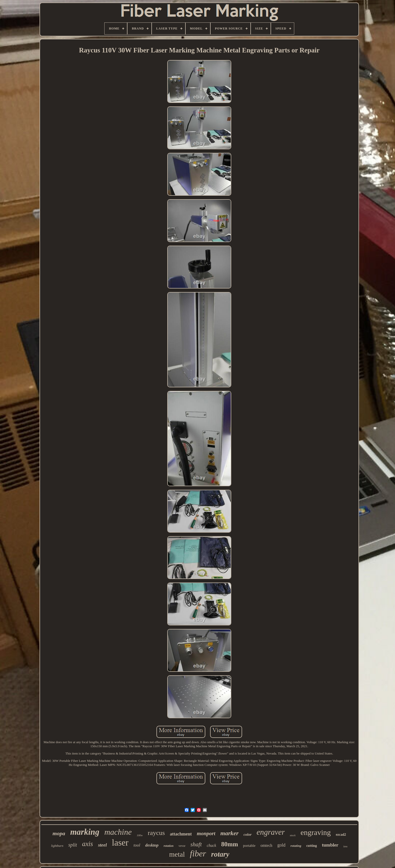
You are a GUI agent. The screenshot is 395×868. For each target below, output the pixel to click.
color (248, 834)
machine (118, 832)
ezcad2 (341, 835)
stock (293, 835)
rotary (220, 854)
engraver (271, 832)
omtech (266, 845)
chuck (211, 845)
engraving (316, 832)
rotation (168, 846)
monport (206, 833)
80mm (230, 844)
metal (177, 854)
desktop (152, 845)
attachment (181, 834)
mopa (59, 833)
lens (345, 846)
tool (137, 845)
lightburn (57, 846)
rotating (296, 846)
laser (120, 843)
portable (249, 846)
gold (281, 845)
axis (88, 844)
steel (102, 845)
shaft (196, 844)
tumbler (330, 845)
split (73, 845)
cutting (312, 846)
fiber (198, 853)
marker (229, 833)
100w (140, 835)
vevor (182, 846)
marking (85, 832)
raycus (156, 833)
